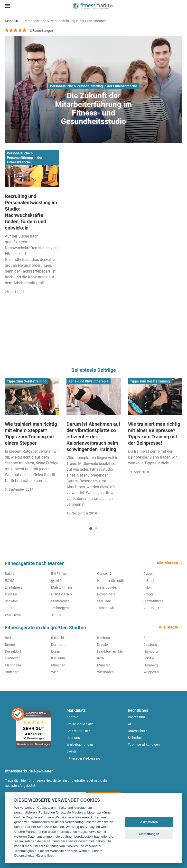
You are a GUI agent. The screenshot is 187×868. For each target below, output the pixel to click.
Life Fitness (14, 587)
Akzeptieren (149, 822)
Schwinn (11, 601)
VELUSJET (151, 608)
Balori (9, 574)
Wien (55, 672)
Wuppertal (151, 672)
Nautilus (11, 594)
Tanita (10, 608)
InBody (149, 581)
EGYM (9, 581)
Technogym (60, 608)
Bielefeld (57, 638)
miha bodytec (107, 587)
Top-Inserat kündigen (144, 744)
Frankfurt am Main (111, 651)
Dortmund (59, 645)
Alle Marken (167, 563)
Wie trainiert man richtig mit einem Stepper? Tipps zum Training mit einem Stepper (31, 434)
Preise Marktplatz (80, 724)
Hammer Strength (111, 581)
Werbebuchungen (80, 744)
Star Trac (104, 601)
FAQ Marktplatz (78, 731)
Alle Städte (168, 627)
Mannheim (13, 665)
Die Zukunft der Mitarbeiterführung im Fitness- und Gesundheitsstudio (93, 108)
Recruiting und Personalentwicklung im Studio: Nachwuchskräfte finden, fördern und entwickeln (31, 212)
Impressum (136, 717)
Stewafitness (153, 601)
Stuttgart (12, 672)
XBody (56, 615)
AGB (131, 724)
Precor (148, 594)
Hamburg (151, 651)
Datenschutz (137, 731)
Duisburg (150, 645)
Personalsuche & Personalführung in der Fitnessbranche (93, 86)
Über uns (73, 738)
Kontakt (73, 717)
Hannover (12, 658)
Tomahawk (106, 608)
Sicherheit (135, 738)
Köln (101, 658)
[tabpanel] (32, 437)
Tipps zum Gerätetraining (27, 381)
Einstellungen (149, 834)
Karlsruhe (58, 658)
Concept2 (104, 574)
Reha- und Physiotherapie (89, 381)
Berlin (9, 638)
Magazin (11, 21)
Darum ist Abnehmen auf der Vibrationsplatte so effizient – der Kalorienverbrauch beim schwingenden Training (93, 437)
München (58, 665)
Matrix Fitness (62, 587)
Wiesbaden (105, 672)
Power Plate (106, 594)
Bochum (103, 638)
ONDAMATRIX (62, 594)
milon (148, 587)
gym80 (56, 581)
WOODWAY (13, 615)
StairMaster (60, 601)
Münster (103, 665)
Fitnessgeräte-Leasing (83, 758)
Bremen (11, 645)
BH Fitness (59, 574)
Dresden (103, 645)
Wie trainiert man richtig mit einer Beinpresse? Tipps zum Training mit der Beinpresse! (154, 434)
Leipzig (149, 658)
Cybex (148, 574)
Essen (56, 651)
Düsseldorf (13, 651)
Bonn (147, 638)
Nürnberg (151, 665)
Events (72, 751)
